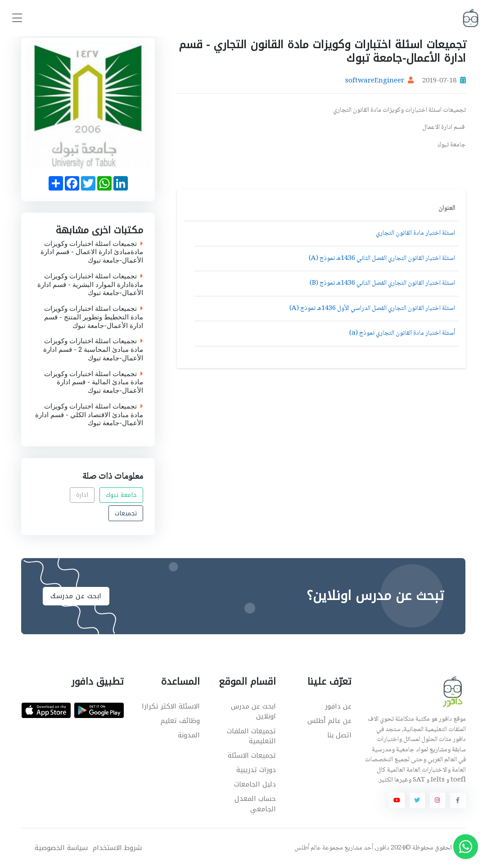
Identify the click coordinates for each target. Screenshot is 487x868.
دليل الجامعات (255, 784)
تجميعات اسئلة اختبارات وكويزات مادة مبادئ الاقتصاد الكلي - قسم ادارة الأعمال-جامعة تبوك (90, 415)
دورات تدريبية (256, 770)
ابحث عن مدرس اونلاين (253, 711)
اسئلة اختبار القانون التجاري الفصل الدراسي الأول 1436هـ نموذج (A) (372, 309)
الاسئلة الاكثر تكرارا (171, 706)
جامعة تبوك (122, 495)
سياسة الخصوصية (61, 848)
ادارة (82, 495)
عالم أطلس (308, 848)
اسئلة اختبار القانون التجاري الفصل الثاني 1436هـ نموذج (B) (382, 283)
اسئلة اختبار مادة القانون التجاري (415, 233)
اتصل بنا (339, 735)
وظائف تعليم (180, 721)
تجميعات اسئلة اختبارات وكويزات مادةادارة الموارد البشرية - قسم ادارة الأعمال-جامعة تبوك (91, 285)
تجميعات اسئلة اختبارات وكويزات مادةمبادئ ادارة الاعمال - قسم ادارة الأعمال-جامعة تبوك (92, 252)
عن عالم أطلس (329, 721)
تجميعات (126, 513)
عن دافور (338, 706)
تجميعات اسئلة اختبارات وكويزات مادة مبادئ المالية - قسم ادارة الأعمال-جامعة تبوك (94, 382)
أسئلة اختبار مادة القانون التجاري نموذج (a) (402, 333)
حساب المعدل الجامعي (255, 804)
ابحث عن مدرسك (76, 596)
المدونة (189, 735)
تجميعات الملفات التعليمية (251, 736)
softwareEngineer (375, 81)
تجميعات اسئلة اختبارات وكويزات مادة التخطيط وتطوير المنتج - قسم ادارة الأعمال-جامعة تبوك (94, 318)
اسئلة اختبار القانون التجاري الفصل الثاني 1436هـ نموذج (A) (382, 259)
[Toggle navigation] (17, 18)
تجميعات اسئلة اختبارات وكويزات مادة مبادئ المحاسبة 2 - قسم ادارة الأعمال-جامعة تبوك (94, 350)
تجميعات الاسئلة (252, 755)
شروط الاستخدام (117, 848)
